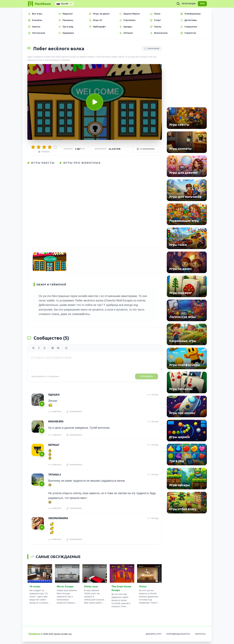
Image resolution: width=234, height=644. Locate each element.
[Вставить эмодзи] (66, 352)
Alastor (115, 149)
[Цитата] (53, 352)
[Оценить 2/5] (39, 147)
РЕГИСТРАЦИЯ (186, 4)
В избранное (146, 149)
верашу (54, 448)
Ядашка (54, 398)
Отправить (147, 380)
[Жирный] (33, 352)
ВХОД (201, 4)
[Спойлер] (58, 352)
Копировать (76, 415)
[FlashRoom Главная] (39, 4)
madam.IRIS (56, 425)
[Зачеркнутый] (44, 352)
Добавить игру (154, 636)
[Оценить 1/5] (33, 147)
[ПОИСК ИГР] (176, 4)
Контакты (200, 636)
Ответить (55, 415)
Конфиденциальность (178, 636)
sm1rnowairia (58, 521)
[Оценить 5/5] (55, 147)
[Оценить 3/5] (44, 147)
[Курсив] (39, 352)
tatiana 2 (54, 477)
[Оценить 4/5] (50, 147)
